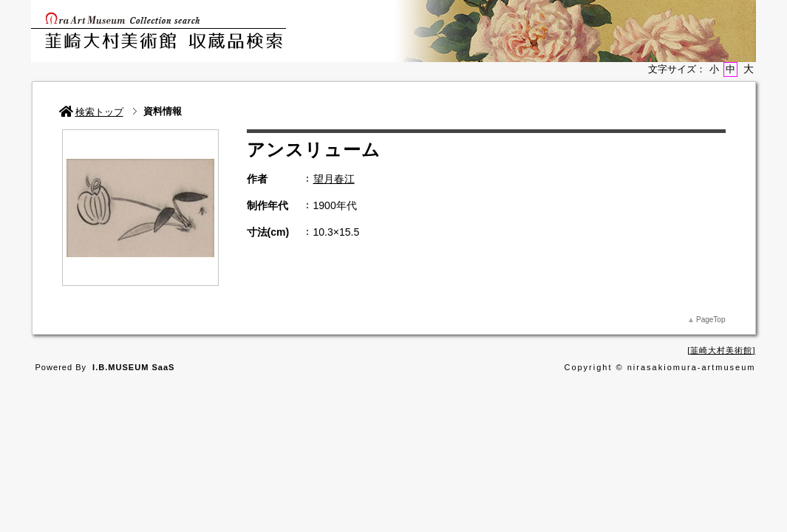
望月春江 (334, 179)
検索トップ (91, 112)
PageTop (711, 320)
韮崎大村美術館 (721, 350)
